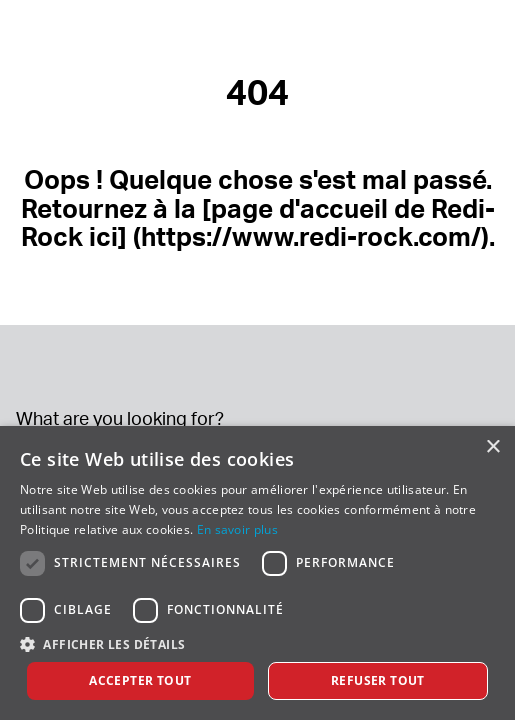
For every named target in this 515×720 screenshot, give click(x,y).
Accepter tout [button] (140, 680)
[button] (257, 644)
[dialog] (257, 573)
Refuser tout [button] (378, 680)
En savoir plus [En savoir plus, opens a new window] (237, 529)
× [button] (492, 447)
